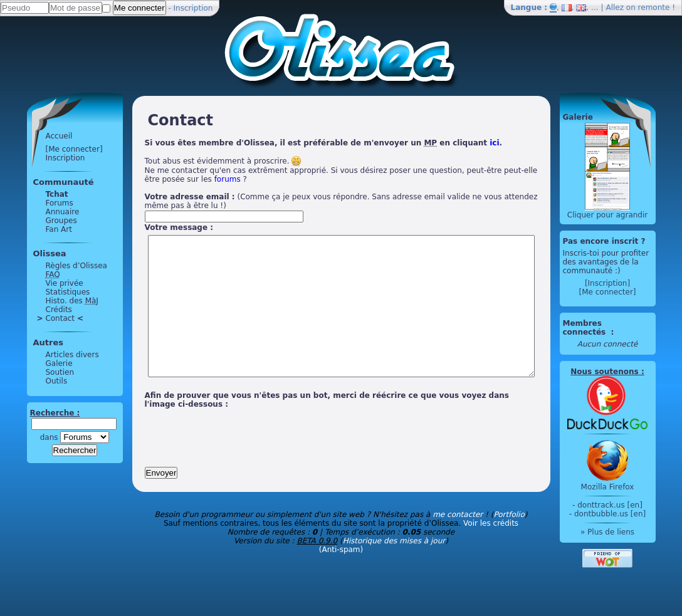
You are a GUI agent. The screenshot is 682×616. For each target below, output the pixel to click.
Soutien (36, 372)
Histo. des (48, 301)
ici (471, 143)
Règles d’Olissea (53, 266)
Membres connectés (609, 328)
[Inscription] (631, 283)
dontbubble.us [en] (633, 514)
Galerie (35, 363)
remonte (654, 8)
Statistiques (44, 292)
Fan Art (35, 229)
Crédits (35, 310)
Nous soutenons (628, 372)
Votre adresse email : (166, 197)
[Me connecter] (50, 149)
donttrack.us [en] (634, 505)
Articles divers (49, 355)
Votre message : (155, 227)
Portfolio (509, 543)
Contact (36, 318)
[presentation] (216, 461)
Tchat (33, 194)
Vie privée (41, 283)
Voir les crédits (491, 551)
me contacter (458, 543)
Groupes (38, 221)
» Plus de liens (631, 532)
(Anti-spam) (341, 578)
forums (161, 179)
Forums (36, 203)
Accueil (35, 136)
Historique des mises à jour (394, 569)
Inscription (193, 8)
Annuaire (39, 212)
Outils (33, 381)
